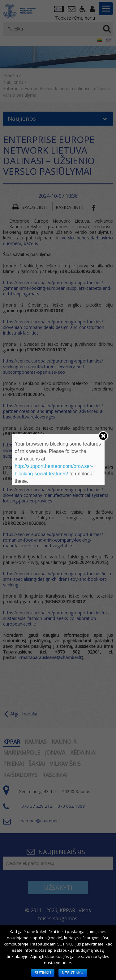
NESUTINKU (73, 973)
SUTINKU (43, 973)
